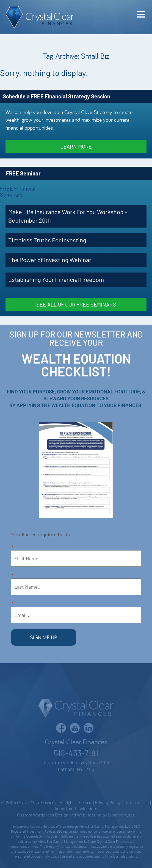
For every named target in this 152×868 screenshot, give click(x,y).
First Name (13, 547)
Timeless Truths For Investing (47, 240)
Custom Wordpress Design (43, 815)
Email (13, 604)
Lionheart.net (121, 815)
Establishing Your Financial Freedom (56, 279)
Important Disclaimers (76, 808)
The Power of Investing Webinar (50, 260)
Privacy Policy (108, 802)
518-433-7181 (76, 753)
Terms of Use (136, 802)
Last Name (13, 576)
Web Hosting (89, 815)
